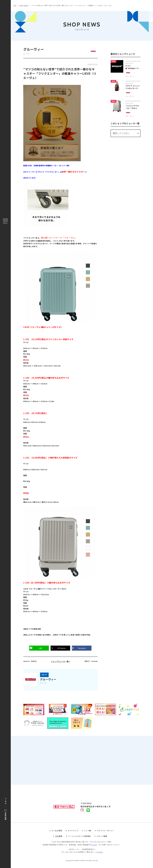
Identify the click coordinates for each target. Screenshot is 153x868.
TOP (6, 801)
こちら (94, 849)
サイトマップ (73, 835)
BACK (34, 662)
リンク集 (88, 835)
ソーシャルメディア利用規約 (79, 840)
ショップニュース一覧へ (61, 662)
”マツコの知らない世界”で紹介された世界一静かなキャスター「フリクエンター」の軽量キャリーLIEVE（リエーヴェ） (72, 5)
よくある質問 (57, 835)
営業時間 (5, 815)
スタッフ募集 (102, 840)
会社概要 (59, 840)
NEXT (87, 662)
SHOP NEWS (24, 5)
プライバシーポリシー (106, 835)
